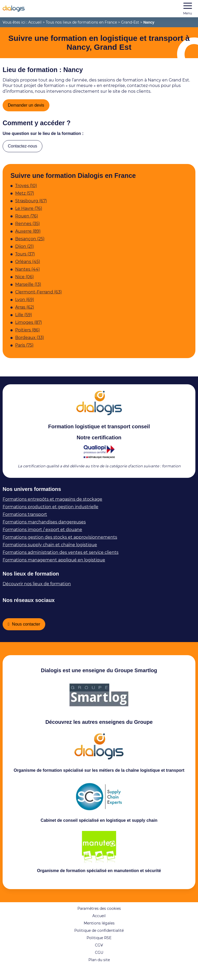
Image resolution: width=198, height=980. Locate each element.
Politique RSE (99, 949)
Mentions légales (99, 934)
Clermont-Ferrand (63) (38, 296)
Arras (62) (25, 311)
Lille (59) (24, 318)
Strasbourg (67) (31, 204)
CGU (99, 964)
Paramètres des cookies (99, 920)
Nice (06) (24, 280)
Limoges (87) (29, 326)
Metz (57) (25, 197)
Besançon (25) (30, 242)
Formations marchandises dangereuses (44, 526)
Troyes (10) (26, 189)
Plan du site (99, 971)
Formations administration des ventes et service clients (61, 556)
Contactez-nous (25, 149)
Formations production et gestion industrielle (50, 510)
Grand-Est (130, 22)
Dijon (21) (24, 250)
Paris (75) (24, 349)
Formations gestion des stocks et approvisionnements (60, 541)
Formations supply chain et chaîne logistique (50, 548)
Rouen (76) (27, 220)
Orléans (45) (28, 265)
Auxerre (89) (28, 235)
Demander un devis (28, 106)
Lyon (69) (25, 303)
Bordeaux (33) (30, 341)
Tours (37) (25, 258)
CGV (99, 956)
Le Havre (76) (29, 212)
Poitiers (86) (27, 334)
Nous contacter (28, 629)
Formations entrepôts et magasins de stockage (52, 503)
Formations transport (25, 518)
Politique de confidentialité (99, 942)
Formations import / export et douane (42, 533)
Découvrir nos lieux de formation (37, 587)
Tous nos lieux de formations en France (81, 22)
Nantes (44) (27, 273)
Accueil (35, 22)
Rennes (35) (27, 227)
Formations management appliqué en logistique (54, 564)
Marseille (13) (28, 288)
